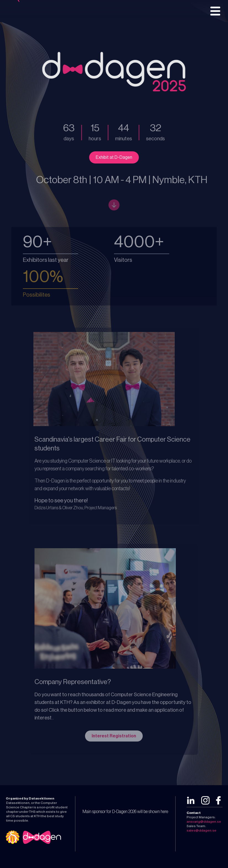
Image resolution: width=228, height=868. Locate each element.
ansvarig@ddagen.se (204, 822)
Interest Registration (114, 736)
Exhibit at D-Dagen (114, 157)
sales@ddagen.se (202, 830)
